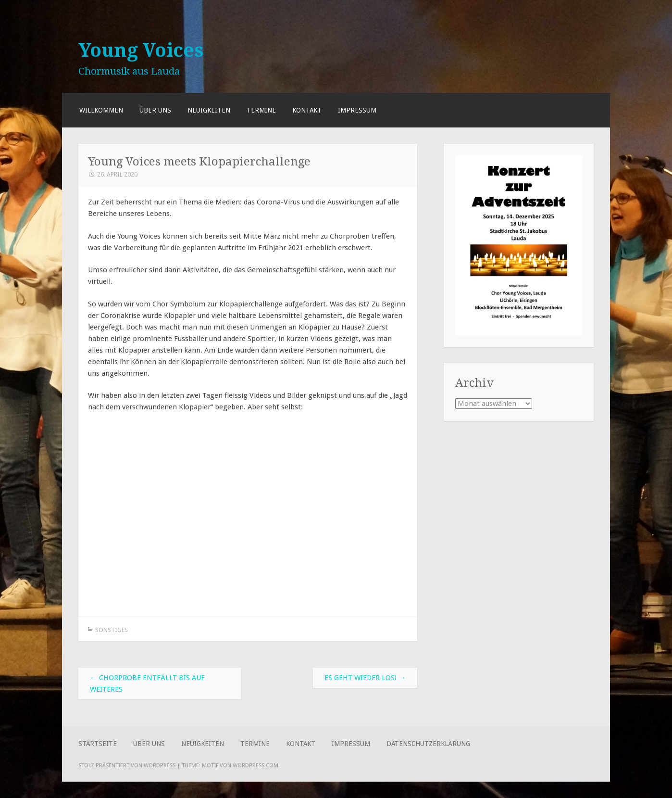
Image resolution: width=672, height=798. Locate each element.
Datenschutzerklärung (428, 744)
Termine (261, 110)
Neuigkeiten (209, 110)
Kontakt (307, 110)
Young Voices (141, 50)
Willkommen (101, 110)
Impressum (357, 110)
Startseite (98, 744)
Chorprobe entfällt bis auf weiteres (147, 684)
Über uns (155, 110)
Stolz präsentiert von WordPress (127, 765)
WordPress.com (255, 765)
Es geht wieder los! (365, 678)
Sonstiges (112, 630)
